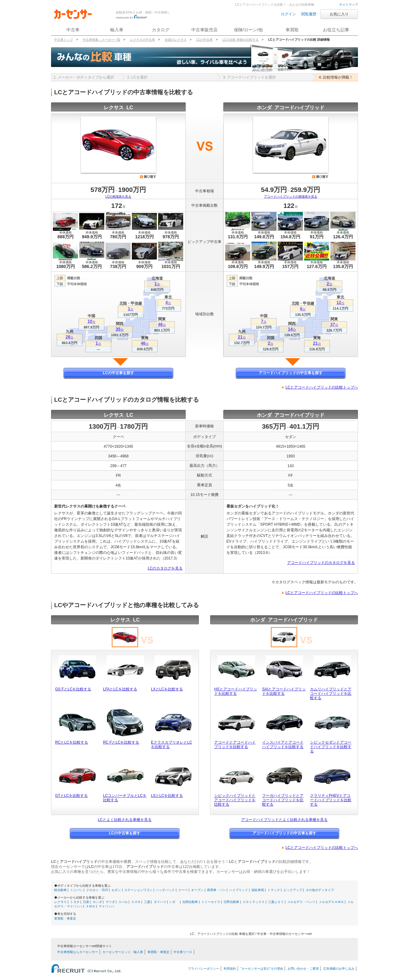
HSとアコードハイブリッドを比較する (236, 691)
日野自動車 (231, 902)
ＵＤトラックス (254, 902)
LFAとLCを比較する (120, 689)
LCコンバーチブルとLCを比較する (125, 798)
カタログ (161, 30)
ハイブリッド (239, 890)
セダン (116, 890)
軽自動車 (60, 890)
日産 (86, 902)
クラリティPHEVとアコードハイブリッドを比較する (331, 800)
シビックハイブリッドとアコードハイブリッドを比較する (235, 800)
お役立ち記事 (336, 30)
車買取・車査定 (65, 918)
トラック (274, 890)
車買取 (292, 30)
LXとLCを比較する (167, 689)
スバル (123, 902)
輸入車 (117, 30)
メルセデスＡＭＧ (331, 902)
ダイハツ (160, 902)
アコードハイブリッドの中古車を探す (291, 373)
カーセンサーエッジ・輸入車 (123, 952)
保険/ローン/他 (248, 30)
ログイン (288, 14)
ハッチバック (165, 890)
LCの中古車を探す (118, 373)
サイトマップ (349, 5)
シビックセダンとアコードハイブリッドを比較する (331, 747)
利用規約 (230, 969)
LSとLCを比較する (167, 796)
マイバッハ (106, 906)
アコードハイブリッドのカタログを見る (321, 563)
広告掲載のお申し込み (339, 969)
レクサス (60, 902)
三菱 (147, 902)
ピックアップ (293, 890)
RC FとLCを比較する (121, 742)
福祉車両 (258, 890)
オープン (197, 890)
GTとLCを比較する (71, 796)
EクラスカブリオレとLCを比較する (171, 745)
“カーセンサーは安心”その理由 (262, 969)
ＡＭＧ (91, 906)
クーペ (183, 890)
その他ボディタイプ (320, 890)
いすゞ (174, 902)
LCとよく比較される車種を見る (124, 820)
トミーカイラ (211, 902)
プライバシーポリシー (204, 969)
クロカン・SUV (97, 890)
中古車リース (183, 952)
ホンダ (97, 902)
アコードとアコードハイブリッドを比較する (235, 745)
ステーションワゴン (138, 890)
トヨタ (75, 902)
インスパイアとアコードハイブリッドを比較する (283, 745)
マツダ (110, 902)
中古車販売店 (204, 30)
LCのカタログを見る (165, 568)
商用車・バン (216, 890)
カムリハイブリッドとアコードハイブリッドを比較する (331, 694)
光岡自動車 (190, 902)
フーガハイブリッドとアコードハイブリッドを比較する (283, 800)
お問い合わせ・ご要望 (303, 969)
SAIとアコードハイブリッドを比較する (284, 691)
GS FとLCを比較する (73, 689)
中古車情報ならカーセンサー (78, 952)
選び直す (148, 177)
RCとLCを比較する (72, 742)
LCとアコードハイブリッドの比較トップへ (322, 387)
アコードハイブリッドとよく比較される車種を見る (284, 820)
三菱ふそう (276, 902)
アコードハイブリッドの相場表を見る (291, 196)
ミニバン (76, 890)
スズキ (136, 902)
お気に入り (339, 14)
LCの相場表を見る (119, 196)
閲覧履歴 (309, 14)
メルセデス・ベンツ (301, 902)
